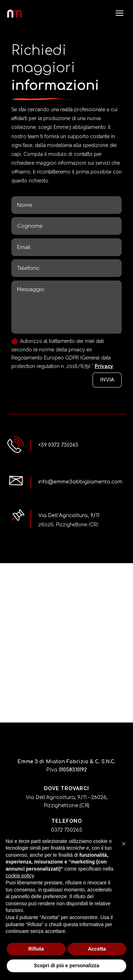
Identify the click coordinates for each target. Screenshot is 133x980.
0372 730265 (67, 830)
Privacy (104, 366)
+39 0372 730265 (58, 445)
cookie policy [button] (20, 876)
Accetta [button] (97, 949)
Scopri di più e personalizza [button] (66, 965)
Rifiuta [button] (36, 949)
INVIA (107, 380)
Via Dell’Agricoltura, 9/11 (69, 516)
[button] (124, 844)
